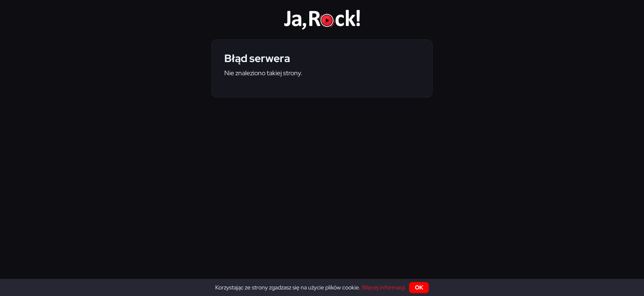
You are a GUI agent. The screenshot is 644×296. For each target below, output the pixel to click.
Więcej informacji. (384, 287)
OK (419, 287)
